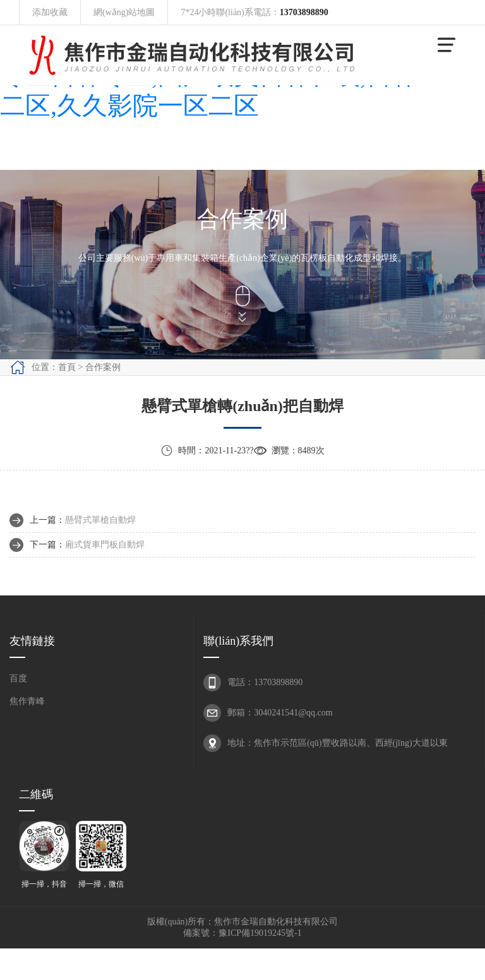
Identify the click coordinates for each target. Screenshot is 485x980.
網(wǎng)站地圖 (124, 12)
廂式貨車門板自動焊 (105, 545)
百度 (18, 678)
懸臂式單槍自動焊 (100, 520)
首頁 (67, 367)
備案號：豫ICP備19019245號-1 (242, 933)
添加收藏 (50, 12)
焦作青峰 (27, 701)
